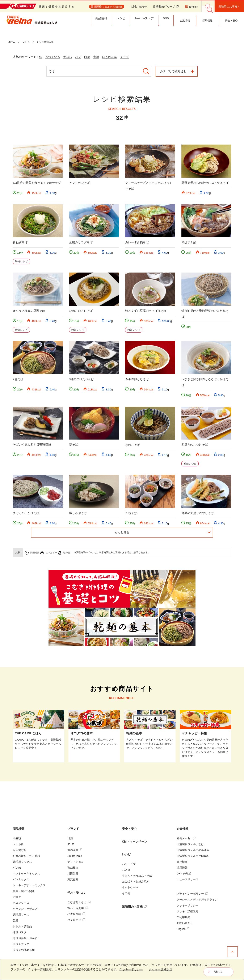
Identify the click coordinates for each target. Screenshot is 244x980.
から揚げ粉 (20, 850)
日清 (70, 838)
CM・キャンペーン (135, 842)
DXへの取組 (184, 874)
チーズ (125, 57)
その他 (126, 893)
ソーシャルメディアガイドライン (197, 900)
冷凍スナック (21, 944)
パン (78, 57)
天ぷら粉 (18, 844)
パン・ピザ (129, 864)
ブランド (73, 829)
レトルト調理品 (22, 926)
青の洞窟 (75, 850)
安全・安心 (129, 829)
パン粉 (17, 868)
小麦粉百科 (76, 914)
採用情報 (182, 868)
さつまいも (53, 57)
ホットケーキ (130, 887)
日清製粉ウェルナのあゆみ (193, 850)
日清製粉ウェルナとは (190, 844)
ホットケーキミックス (26, 874)
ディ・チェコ (76, 862)
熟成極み (73, 868)
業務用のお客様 (134, 907)
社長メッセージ (186, 838)
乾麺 (16, 921)
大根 (96, 57)
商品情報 (19, 829)
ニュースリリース (188, 879)
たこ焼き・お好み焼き (136, 881)
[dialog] (122, 970)
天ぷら (68, 57)
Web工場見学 (78, 908)
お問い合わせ (139, 7)
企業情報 (182, 829)
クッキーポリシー (188, 905)
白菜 (87, 57)
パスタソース (21, 903)
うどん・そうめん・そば (137, 876)
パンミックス (21, 879)
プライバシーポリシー (192, 894)
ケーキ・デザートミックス (29, 885)
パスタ (17, 897)
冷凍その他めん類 (24, 950)
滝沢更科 (73, 879)
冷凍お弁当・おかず (25, 938)
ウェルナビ (76, 920)
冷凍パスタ (20, 932)
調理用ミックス (22, 862)
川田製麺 (73, 874)
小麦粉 (17, 838)
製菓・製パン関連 (24, 891)
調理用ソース (21, 915)
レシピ (126, 854)
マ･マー (72, 844)
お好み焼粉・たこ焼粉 (26, 856)
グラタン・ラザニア (25, 909)
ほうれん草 (110, 57)
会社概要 (182, 862)
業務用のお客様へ (229, 7)
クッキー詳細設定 (188, 911)
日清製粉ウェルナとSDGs (193, 856)
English (183, 929)
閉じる (218, 972)
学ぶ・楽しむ (76, 893)
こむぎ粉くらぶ (79, 902)
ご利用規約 (183, 917)
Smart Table (75, 856)
